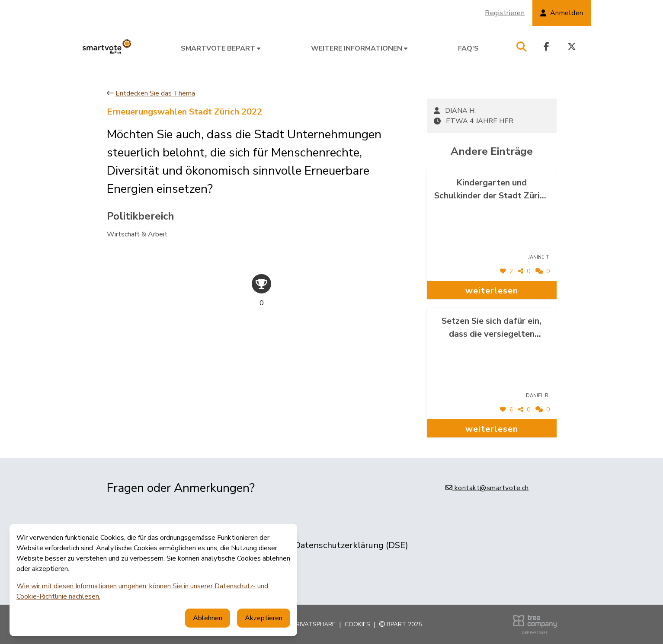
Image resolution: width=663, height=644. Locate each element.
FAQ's (468, 48)
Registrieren (505, 13)
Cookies (357, 624)
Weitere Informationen (359, 48)
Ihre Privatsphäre (307, 624)
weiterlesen (492, 291)
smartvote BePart (221, 48)
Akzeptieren (264, 618)
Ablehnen (208, 618)
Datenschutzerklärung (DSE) (351, 545)
